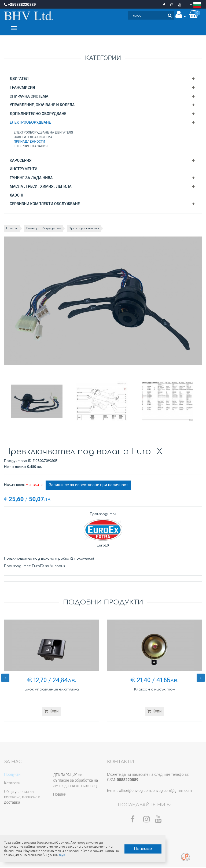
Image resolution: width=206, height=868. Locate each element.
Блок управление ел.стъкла (51, 690)
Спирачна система (29, 97)
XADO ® (16, 196)
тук (82, 853)
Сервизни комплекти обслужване (45, 205)
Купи (52, 712)
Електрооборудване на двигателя (43, 134)
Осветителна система (33, 138)
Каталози (12, 784)
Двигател (19, 80)
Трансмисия (22, 88)
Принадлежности (29, 143)
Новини (60, 795)
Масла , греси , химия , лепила (41, 187)
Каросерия (21, 161)
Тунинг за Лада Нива (31, 179)
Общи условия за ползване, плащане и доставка (22, 798)
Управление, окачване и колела (42, 106)
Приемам (125, 847)
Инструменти (23, 170)
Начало (13, 229)
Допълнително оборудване (38, 115)
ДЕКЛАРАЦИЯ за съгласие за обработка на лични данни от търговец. (76, 781)
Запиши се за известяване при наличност (88, 486)
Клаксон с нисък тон (154, 690)
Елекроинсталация (31, 147)
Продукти (12, 775)
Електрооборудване (30, 123)
